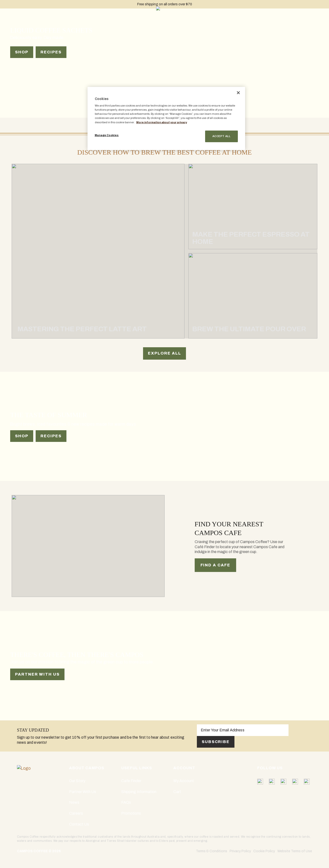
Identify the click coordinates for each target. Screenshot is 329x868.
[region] (166, 118)
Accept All (221, 136)
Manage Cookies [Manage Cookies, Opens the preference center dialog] (107, 135)
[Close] (238, 93)
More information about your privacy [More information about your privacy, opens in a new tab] (162, 122)
